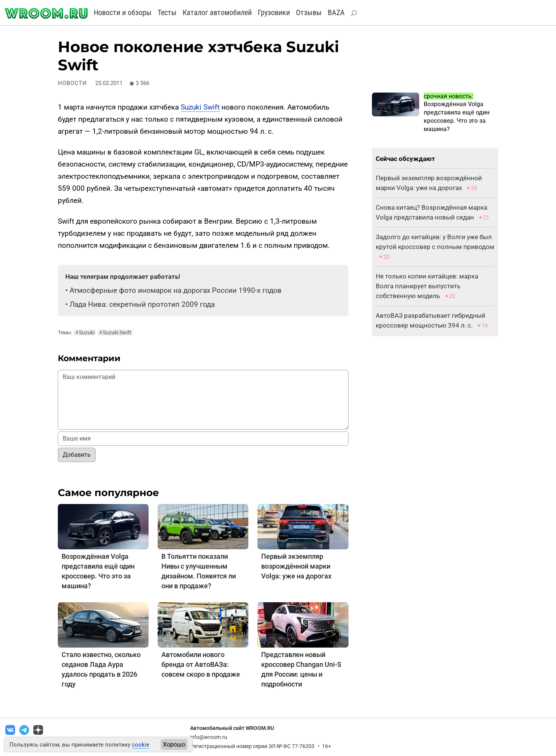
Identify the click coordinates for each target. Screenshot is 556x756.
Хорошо (174, 744)
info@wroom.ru (209, 737)
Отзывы (309, 12)
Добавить (77, 455)
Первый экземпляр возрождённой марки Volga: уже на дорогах (296, 566)
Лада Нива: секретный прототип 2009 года (142, 304)
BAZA (336, 12)
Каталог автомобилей (217, 12)
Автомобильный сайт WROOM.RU (232, 728)
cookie (141, 745)
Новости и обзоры (123, 12)
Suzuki (85, 332)
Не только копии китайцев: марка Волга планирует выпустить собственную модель (427, 286)
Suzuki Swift (200, 107)
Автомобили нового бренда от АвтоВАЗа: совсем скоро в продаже (201, 664)
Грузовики (274, 12)
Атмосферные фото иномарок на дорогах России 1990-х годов (176, 290)
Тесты (167, 12)
